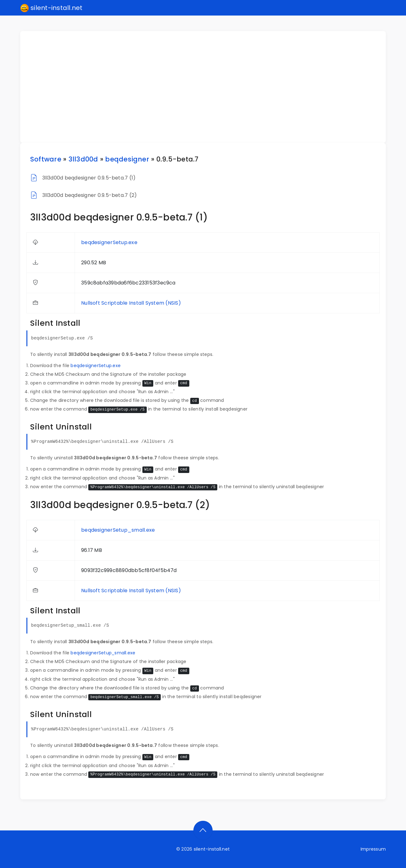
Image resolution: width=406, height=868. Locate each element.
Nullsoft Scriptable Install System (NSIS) (131, 303)
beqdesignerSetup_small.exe (118, 530)
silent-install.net (51, 8)
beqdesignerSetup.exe (109, 242)
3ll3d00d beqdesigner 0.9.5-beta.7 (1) (89, 178)
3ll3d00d (83, 159)
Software (46, 159)
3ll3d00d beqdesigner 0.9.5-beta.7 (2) (90, 195)
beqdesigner (127, 159)
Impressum (373, 849)
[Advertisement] (207, 87)
